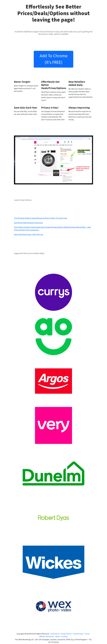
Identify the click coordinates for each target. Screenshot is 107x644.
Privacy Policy (66, 634)
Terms (87, 634)
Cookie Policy (78, 634)
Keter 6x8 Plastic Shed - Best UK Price (29, 235)
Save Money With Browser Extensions (28, 223)
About (58, 637)
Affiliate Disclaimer (47, 637)
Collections (55, 634)
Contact (65, 637)
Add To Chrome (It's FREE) (54, 59)
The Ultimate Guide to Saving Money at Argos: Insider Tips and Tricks (41, 218)
